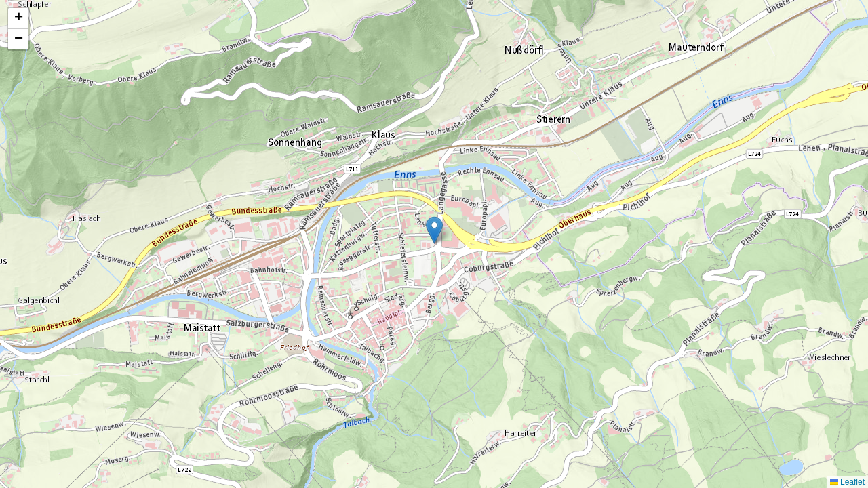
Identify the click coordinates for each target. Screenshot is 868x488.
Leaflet (847, 482)
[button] (434, 230)
